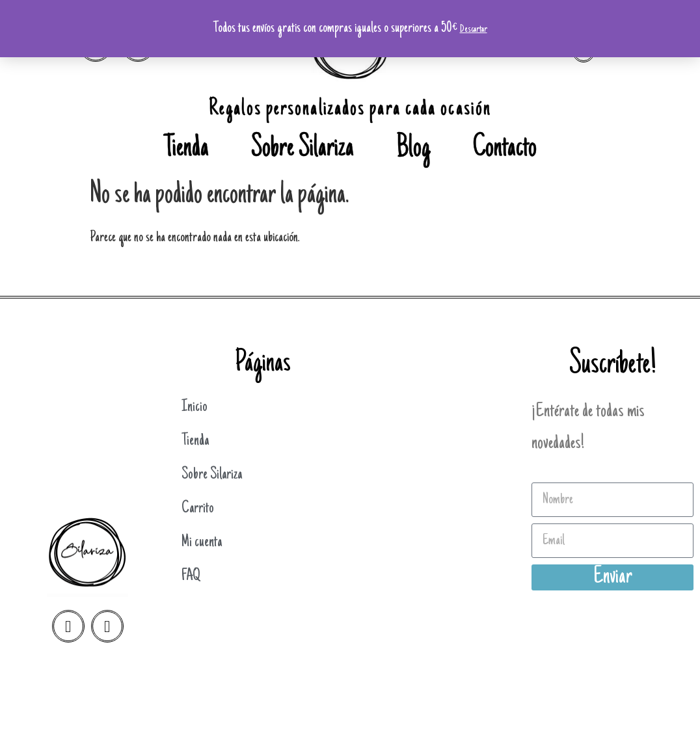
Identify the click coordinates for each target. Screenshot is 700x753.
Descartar (474, 29)
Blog (413, 150)
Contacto (505, 150)
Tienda (186, 150)
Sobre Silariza (303, 150)
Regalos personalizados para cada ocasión (350, 110)
